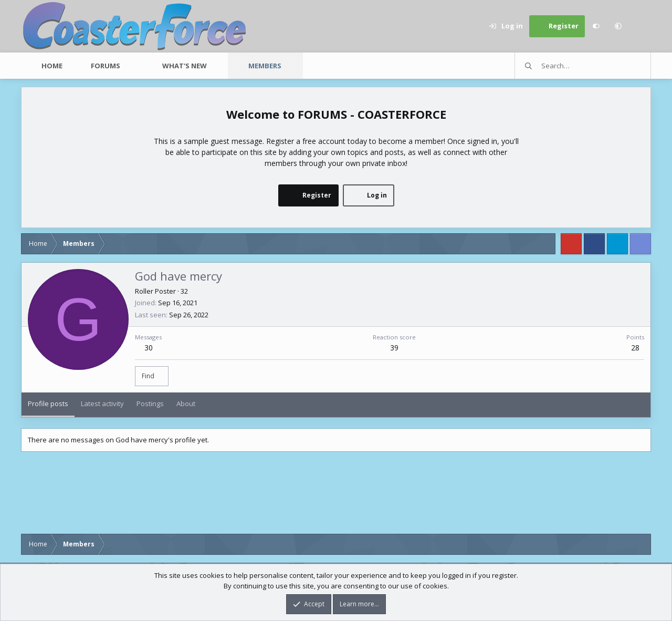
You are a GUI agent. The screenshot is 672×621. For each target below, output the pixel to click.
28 (635, 348)
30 (149, 348)
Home (52, 66)
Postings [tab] (150, 403)
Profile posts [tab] (48, 403)
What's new (185, 66)
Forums (106, 66)
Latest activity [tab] (102, 403)
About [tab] (186, 403)
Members (265, 66)
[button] (618, 26)
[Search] (640, 26)
